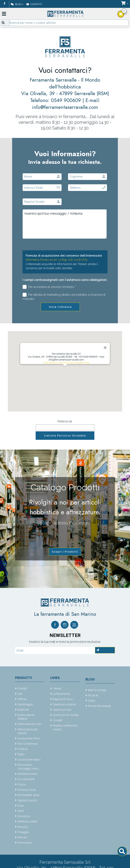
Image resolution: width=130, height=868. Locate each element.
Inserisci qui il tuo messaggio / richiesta (65, 224)
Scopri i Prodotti (65, 552)
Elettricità (23, 710)
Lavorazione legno (29, 759)
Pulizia (22, 784)
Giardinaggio (25, 704)
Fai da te (93, 695)
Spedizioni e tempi (64, 704)
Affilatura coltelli (27, 821)
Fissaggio (23, 832)
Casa (20, 806)
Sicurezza (24, 816)
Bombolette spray (29, 795)
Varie (21, 811)
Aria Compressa (27, 744)
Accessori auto (27, 790)
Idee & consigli (97, 690)
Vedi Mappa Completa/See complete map (66, 363)
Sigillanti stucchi (27, 800)
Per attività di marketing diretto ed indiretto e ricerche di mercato (64, 297)
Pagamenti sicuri (63, 699)
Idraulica (23, 827)
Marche (22, 837)
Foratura (23, 749)
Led (20, 694)
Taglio (21, 754)
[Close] (105, 348)
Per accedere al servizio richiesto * (49, 287)
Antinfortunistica (27, 774)
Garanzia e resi (62, 710)
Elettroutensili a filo (29, 724)
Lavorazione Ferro (29, 738)
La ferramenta (61, 694)
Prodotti (24, 678)
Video (92, 701)
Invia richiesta (60, 307)
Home (57, 688)
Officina (22, 699)
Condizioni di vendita (66, 715)
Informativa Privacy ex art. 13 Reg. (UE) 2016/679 (56, 260)
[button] (65, 370)
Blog (16, 4)
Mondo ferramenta (99, 706)
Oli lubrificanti (26, 779)
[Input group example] (69, 23)
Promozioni (24, 843)
